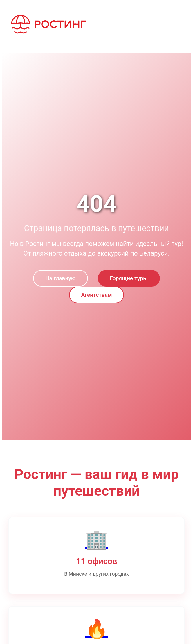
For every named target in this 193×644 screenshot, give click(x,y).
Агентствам (97, 295)
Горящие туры (129, 278)
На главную (60, 278)
